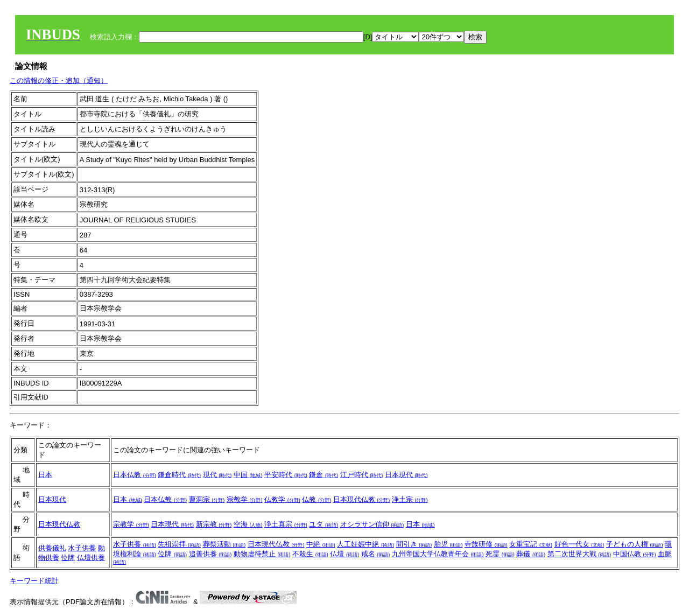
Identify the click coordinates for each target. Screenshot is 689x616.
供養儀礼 (52, 548)
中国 (248, 475)
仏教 (317, 499)
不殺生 (310, 554)
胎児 (448, 544)
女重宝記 (531, 544)
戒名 (376, 554)
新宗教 (214, 524)
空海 (248, 524)
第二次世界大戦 (579, 554)
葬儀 (531, 554)
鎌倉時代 (179, 475)
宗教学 (245, 499)
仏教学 (282, 499)
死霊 (500, 554)
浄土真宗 (286, 524)
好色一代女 (579, 544)
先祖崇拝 (179, 544)
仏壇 (344, 554)
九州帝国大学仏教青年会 (438, 554)
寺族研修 (486, 544)
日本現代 (406, 475)
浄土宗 (410, 499)
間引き (414, 544)
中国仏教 (635, 554)
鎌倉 (324, 475)
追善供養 (210, 554)
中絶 (321, 544)
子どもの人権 (635, 544)
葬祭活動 (224, 544)
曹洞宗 (207, 499)
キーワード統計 (34, 581)
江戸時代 (362, 475)
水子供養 (82, 548)
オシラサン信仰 (372, 524)
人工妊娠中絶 (365, 544)
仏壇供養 (91, 558)
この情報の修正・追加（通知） (59, 80)
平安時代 (286, 475)
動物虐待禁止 (262, 554)
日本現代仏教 (362, 499)
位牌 (68, 558)
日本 (45, 475)
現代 (217, 475)
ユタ (324, 524)
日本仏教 (135, 475)
